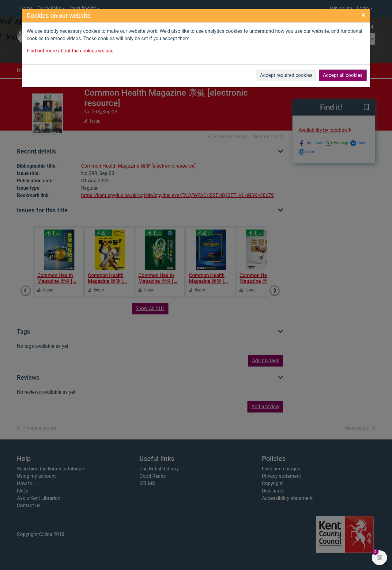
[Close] (363, 15)
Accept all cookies (343, 75)
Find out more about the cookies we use (70, 51)
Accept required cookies (286, 75)
